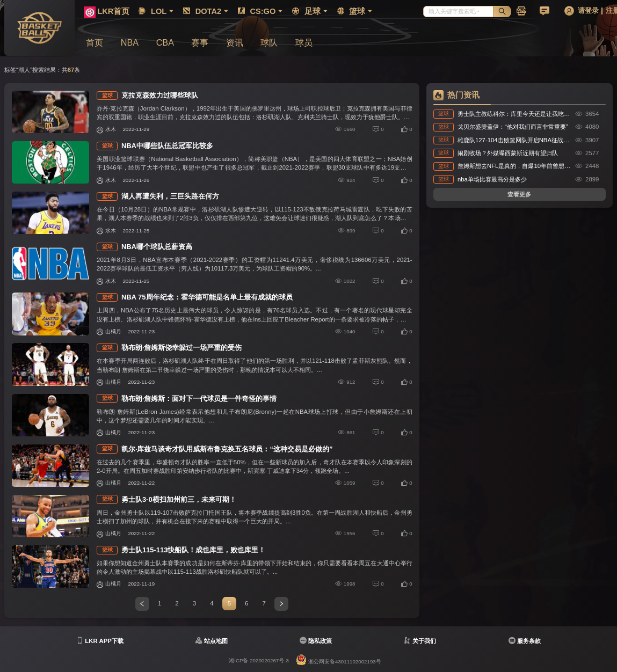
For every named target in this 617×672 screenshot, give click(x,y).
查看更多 (519, 194)
